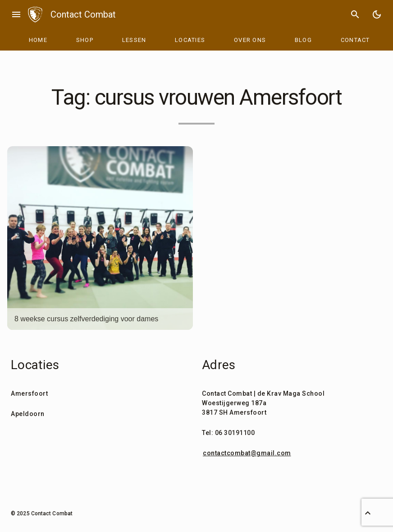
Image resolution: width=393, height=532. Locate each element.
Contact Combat (83, 14)
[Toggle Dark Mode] (377, 14)
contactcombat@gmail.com (247, 453)
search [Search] (355, 14)
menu (16, 14)
